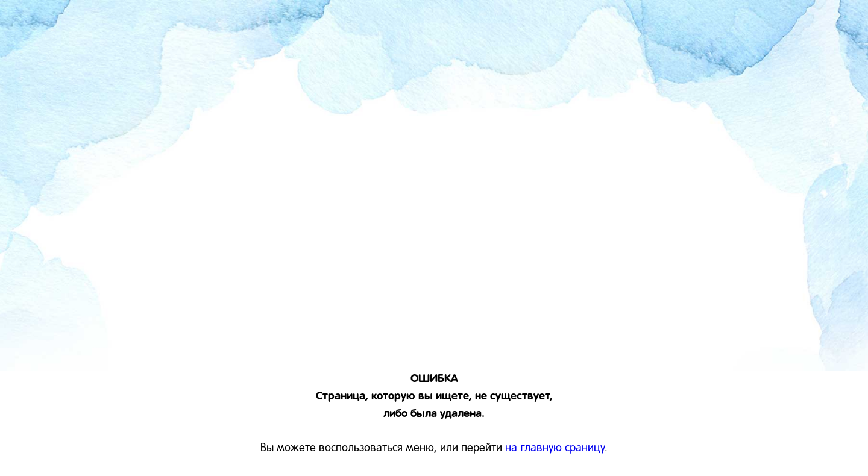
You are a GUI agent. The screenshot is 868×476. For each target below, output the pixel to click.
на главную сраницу (555, 449)
